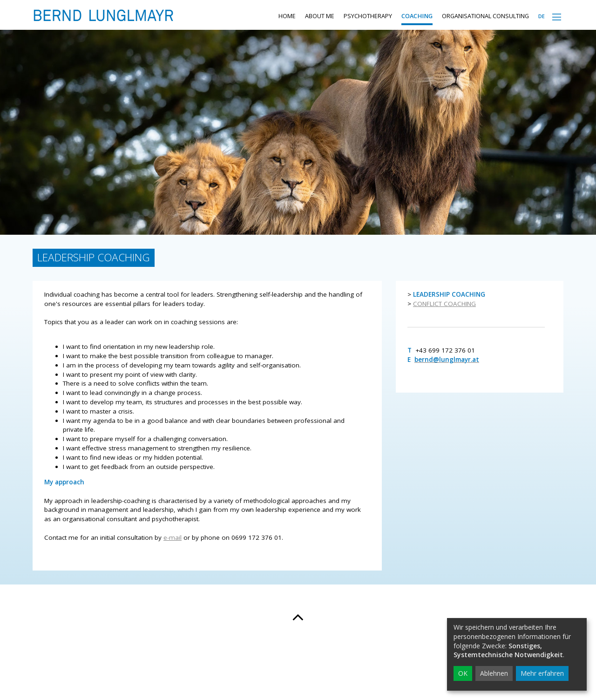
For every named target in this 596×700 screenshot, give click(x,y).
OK (463, 673)
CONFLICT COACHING (444, 322)
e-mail (173, 556)
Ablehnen (494, 673)
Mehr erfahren (542, 673)
